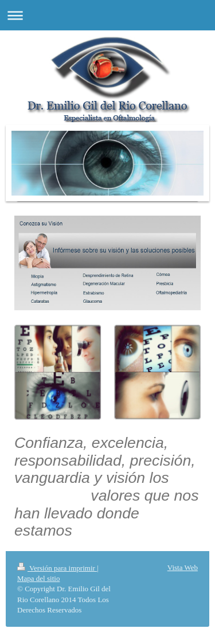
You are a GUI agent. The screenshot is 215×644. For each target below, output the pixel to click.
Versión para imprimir (57, 568)
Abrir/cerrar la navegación (107, 15)
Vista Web (183, 567)
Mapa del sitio (38, 578)
